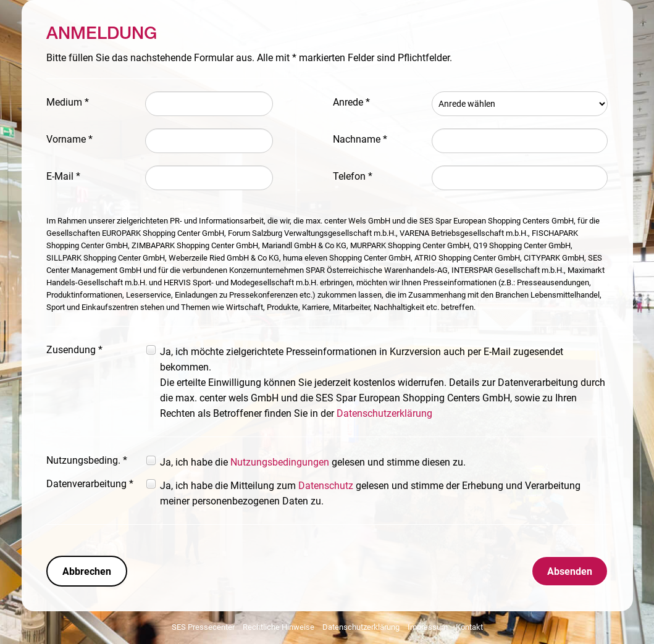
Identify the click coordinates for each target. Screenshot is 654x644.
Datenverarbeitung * (90, 484)
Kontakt (469, 627)
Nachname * (360, 139)
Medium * (68, 102)
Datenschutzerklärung (384, 413)
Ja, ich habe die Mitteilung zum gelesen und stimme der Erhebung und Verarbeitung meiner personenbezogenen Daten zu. (370, 493)
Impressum (428, 627)
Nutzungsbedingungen (280, 462)
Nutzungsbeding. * (87, 460)
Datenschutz (326, 486)
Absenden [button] (570, 571)
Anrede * (351, 102)
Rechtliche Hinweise (279, 627)
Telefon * (353, 176)
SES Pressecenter (203, 627)
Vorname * (69, 139)
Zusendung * (74, 350)
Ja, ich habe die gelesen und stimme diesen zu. (313, 462)
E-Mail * (63, 176)
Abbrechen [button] (87, 571)
